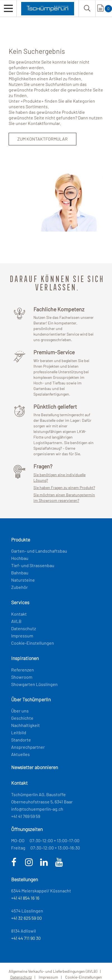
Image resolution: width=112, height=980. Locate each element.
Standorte (21, 740)
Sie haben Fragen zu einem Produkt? (64, 487)
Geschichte (22, 718)
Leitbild (19, 732)
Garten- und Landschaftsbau (39, 551)
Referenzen (23, 670)
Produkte (32, 101)
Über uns (20, 711)
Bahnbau (20, 573)
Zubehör (20, 587)
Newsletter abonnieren (35, 767)
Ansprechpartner (28, 747)
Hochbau (20, 558)
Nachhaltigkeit (25, 725)
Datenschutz (24, 628)
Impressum (22, 636)
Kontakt (19, 614)
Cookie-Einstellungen (33, 643)
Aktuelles (20, 754)
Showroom (22, 677)
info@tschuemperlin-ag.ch (37, 809)
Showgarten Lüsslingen (34, 684)
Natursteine (23, 580)
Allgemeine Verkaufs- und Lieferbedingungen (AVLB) (53, 971)
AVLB (16, 621)
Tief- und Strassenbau (33, 565)
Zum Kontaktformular (42, 139)
